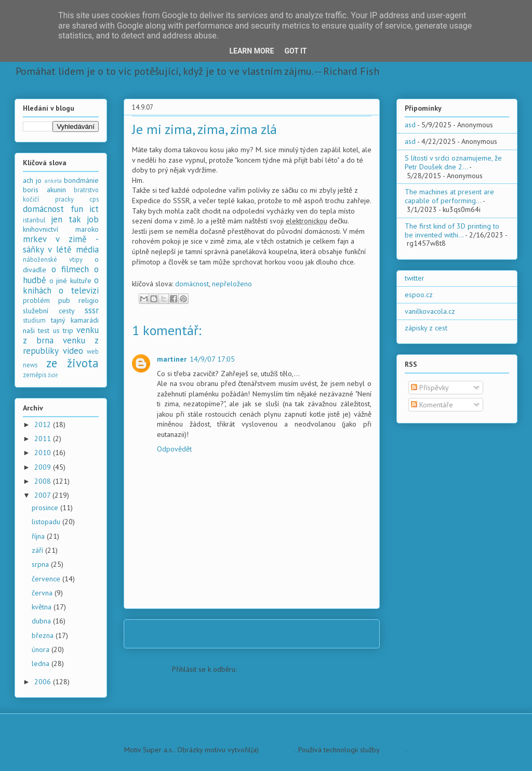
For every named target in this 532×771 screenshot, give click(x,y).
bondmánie (81, 180)
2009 (44, 467)
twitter (415, 278)
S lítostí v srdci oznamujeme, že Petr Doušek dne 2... (453, 162)
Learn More (251, 51)
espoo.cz (419, 295)
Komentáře (432, 405)
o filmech (70, 269)
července (47, 579)
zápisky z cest (426, 328)
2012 (44, 424)
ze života (73, 363)
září (38, 550)
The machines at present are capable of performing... (449, 196)
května (43, 607)
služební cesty (49, 311)
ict (94, 209)
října (39, 536)
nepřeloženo (232, 284)
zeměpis (35, 375)
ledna (42, 663)
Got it (295, 51)
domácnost (192, 284)
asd (410, 125)
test (44, 330)
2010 (44, 453)
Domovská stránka (255, 633)
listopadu (47, 522)
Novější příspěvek (166, 633)
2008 (44, 481)
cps (94, 199)
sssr (92, 310)
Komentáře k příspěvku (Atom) (285, 669)
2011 (44, 438)
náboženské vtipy (53, 259)
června (43, 593)
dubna (42, 621)
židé (53, 375)
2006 (44, 682)
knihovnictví (41, 229)
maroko (87, 229)
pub (64, 300)
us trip (63, 330)
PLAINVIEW (278, 750)
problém (36, 300)
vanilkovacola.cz (430, 311)
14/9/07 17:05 (212, 359)
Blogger (394, 750)
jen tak (66, 219)
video (73, 351)
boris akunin (44, 190)
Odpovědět (174, 449)
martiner (172, 359)
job (93, 219)
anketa (53, 181)
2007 (43, 495)
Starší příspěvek (341, 633)
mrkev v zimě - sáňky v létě (61, 244)
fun (77, 209)
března (44, 635)
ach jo (32, 180)
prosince (46, 508)
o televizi (79, 290)
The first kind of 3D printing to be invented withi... (452, 230)
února (42, 649)
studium (34, 320)
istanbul (34, 220)
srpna (41, 564)
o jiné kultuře (70, 281)
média (87, 249)
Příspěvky (430, 388)
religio (89, 300)
